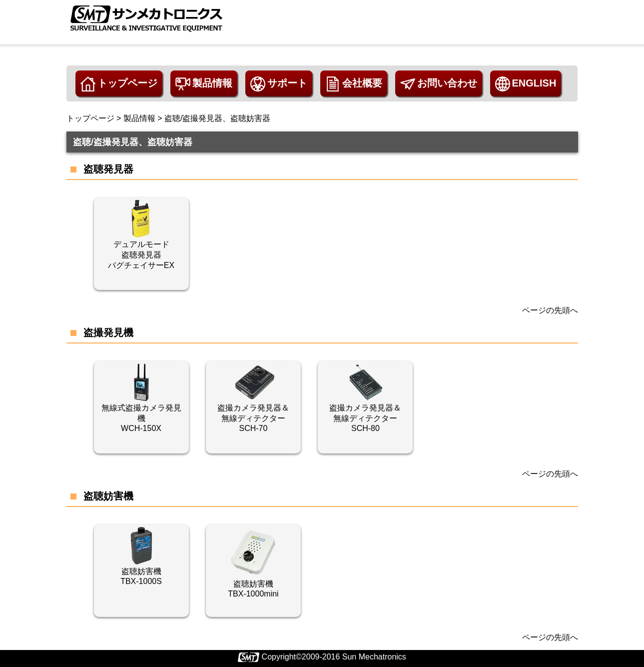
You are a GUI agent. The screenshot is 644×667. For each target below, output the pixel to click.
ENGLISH (526, 84)
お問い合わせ (439, 84)
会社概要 (354, 84)
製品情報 (204, 84)
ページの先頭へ (550, 310)
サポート (279, 84)
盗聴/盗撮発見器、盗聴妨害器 (217, 118)
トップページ (119, 84)
